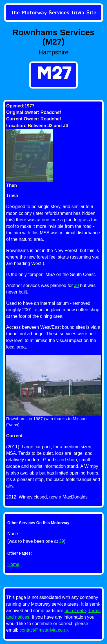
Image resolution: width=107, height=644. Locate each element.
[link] (54, 13)
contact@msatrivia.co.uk (44, 630)
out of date (75, 611)
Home (13, 564)
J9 (62, 541)
